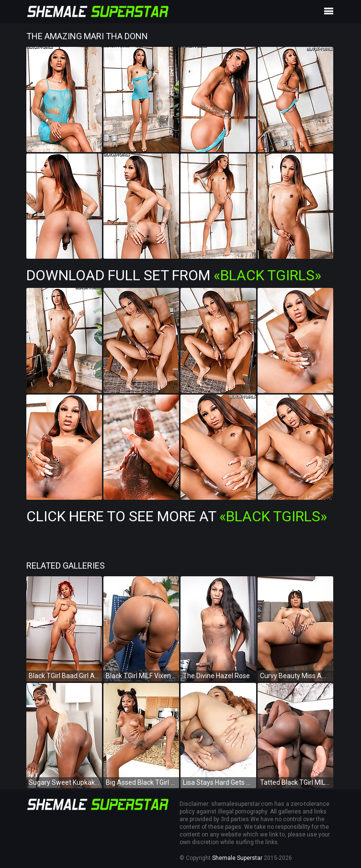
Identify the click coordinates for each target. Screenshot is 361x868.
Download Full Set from (174, 275)
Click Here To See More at (177, 516)
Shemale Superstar (237, 858)
